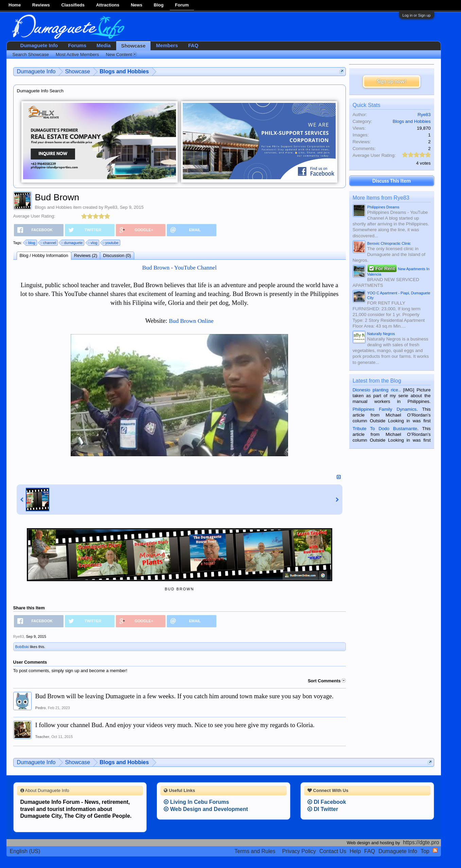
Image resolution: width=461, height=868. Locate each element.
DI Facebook (327, 802)
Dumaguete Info (39, 45)
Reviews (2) (86, 255)
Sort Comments (327, 681)
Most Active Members (77, 54)
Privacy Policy (299, 851)
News (137, 5)
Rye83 (111, 207)
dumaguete (72, 243)
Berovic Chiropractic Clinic (389, 243)
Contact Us (333, 851)
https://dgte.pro (421, 842)
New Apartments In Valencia (398, 271)
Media (104, 45)
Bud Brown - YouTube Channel (179, 268)
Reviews (41, 5)
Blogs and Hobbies (54, 207)
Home (15, 5)
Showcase (134, 46)
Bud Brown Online (191, 321)
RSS (435, 850)
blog (31, 243)
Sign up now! (392, 81)
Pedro (41, 708)
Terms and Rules (255, 851)
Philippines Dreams (383, 207)
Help (355, 851)
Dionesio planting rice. (376, 390)
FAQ (193, 45)
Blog (159, 5)
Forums (77, 45)
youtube (111, 243)
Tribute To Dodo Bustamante (385, 429)
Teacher (42, 737)
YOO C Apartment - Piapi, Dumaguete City (399, 295)
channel (49, 243)
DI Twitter (323, 809)
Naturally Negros (381, 334)
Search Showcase (31, 54)
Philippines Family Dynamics (385, 409)
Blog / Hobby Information (44, 255)
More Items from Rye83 (381, 198)
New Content (121, 54)
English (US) (25, 851)
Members (167, 45)
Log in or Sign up (417, 15)
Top (425, 851)
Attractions (108, 5)
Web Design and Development (206, 809)
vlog (93, 243)
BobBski (22, 647)
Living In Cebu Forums (196, 802)
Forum (182, 5)
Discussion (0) (117, 255)
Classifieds (73, 5)
